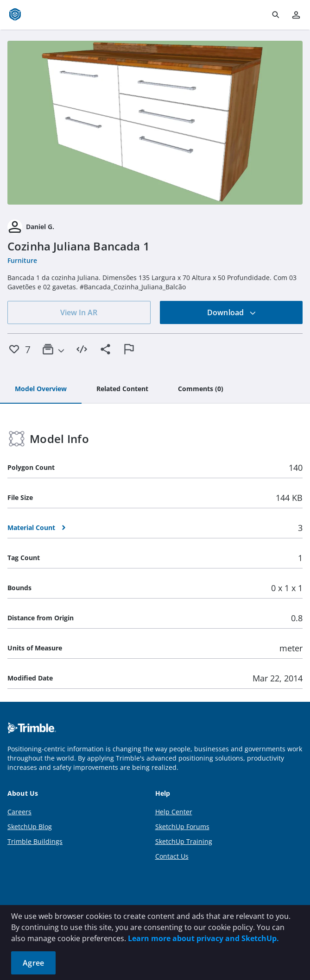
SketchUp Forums (182, 827)
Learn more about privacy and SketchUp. (203, 938)
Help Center (174, 812)
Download (232, 312)
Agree (33, 963)
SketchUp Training (184, 841)
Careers (19, 812)
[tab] (41, 389)
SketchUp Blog (30, 827)
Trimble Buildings (35, 841)
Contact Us (172, 856)
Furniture (22, 260)
